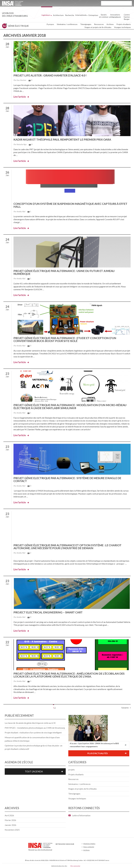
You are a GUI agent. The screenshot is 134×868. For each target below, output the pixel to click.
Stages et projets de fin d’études (98, 27)
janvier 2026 (10, 824)
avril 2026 (9, 815)
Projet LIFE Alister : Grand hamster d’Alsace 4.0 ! (52, 75)
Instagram (75, 847)
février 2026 (10, 819)
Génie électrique (18, 26)
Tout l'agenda (34, 771)
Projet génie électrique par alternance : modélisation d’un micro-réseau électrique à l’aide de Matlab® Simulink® (67, 406)
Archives (110, 24)
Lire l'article (20, 97)
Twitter (62, 847)
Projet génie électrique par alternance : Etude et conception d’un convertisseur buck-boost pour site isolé (67, 339)
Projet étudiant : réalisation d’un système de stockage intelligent (33, 732)
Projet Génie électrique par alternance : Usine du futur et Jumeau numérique (66, 272)
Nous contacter (89, 846)
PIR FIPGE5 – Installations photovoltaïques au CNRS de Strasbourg (35, 727)
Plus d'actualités (98, 752)
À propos (50, 24)
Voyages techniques (122, 27)
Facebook (57, 847)
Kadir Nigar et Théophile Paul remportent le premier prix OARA (64, 139)
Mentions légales (89, 843)
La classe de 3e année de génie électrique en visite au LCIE (30, 722)
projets (72, 769)
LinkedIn (70, 847)
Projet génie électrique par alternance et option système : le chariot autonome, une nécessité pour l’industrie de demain (70, 546)
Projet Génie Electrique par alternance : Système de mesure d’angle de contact (70, 479)
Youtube (66, 847)
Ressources (99, 24)
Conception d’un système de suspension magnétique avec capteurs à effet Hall (69, 205)
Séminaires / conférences (67, 24)
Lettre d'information (81, 815)
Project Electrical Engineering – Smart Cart (50, 612)
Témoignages (86, 24)
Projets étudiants (124, 24)
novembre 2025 (12, 829)
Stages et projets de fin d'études (83, 788)
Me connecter (75, 865)
